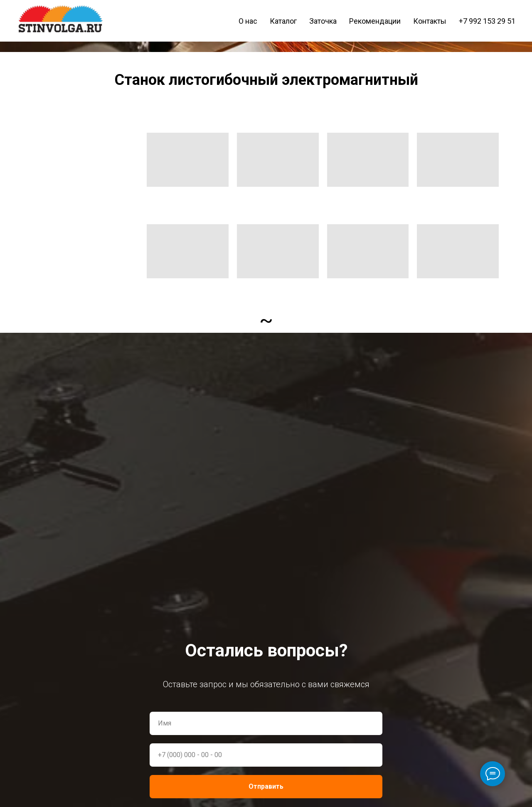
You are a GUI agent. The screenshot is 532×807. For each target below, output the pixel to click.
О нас (248, 21)
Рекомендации (375, 21)
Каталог (283, 21)
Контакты (430, 21)
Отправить (266, 786)
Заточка (323, 21)
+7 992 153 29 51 (487, 21)
